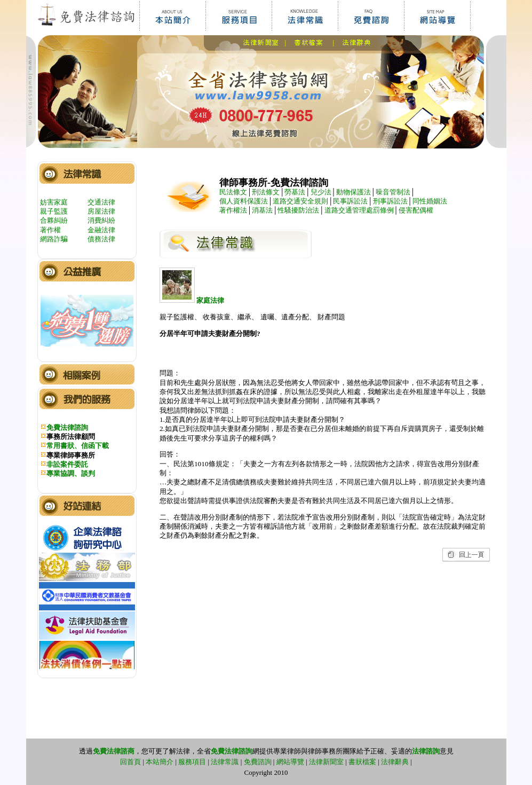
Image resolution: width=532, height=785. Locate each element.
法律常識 (225, 762)
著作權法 (233, 210)
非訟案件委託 (67, 464)
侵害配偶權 (416, 210)
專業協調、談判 (71, 473)
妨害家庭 (54, 202)
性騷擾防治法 (298, 210)
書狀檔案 (362, 762)
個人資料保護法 (244, 201)
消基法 (262, 210)
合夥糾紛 (54, 220)
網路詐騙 (54, 239)
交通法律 (101, 202)
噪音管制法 (393, 192)
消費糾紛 (101, 220)
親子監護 (54, 211)
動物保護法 (354, 192)
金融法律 (101, 230)
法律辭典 (395, 762)
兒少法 (321, 192)
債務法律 (101, 239)
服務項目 (192, 762)
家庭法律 (192, 300)
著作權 (50, 230)
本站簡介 (160, 762)
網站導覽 (290, 762)
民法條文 (233, 192)
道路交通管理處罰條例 (359, 210)
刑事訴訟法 (390, 201)
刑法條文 (266, 192)
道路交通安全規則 (300, 201)
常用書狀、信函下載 (78, 446)
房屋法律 (101, 211)
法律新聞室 (326, 762)
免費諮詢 (258, 762)
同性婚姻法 (430, 201)
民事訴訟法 (350, 201)
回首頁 (130, 762)
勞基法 (295, 192)
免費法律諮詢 (67, 427)
